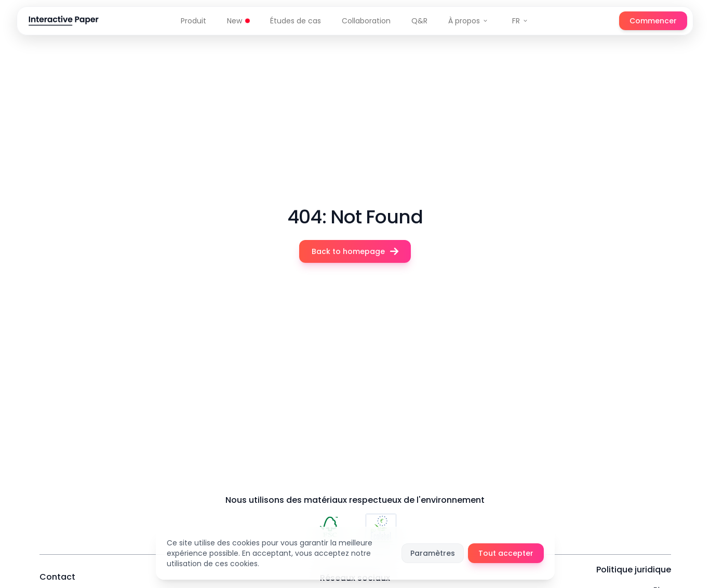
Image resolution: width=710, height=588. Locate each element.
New (238, 21)
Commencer (653, 21)
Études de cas (296, 21)
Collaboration (366, 21)
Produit (193, 21)
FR (520, 21)
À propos (468, 21)
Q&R (419, 21)
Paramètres (433, 553)
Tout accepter (506, 553)
